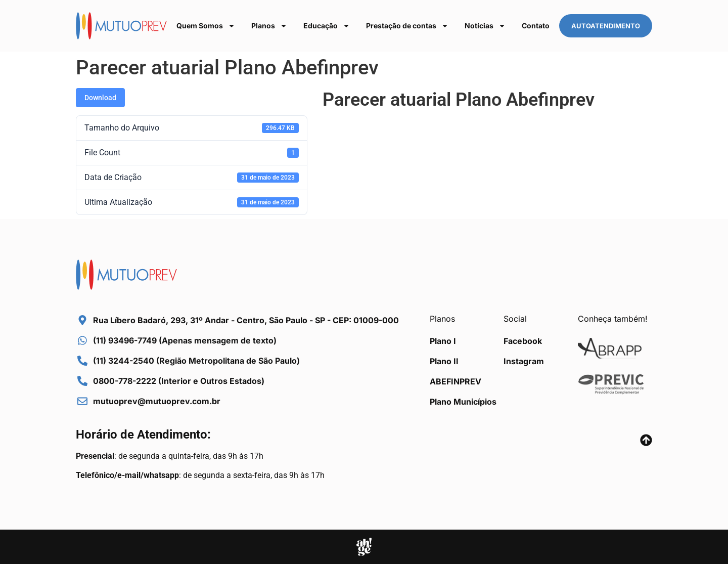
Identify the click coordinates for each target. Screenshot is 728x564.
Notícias (485, 26)
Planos (269, 26)
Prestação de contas (407, 26)
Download (100, 98)
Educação (327, 26)
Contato (536, 26)
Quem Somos (206, 26)
